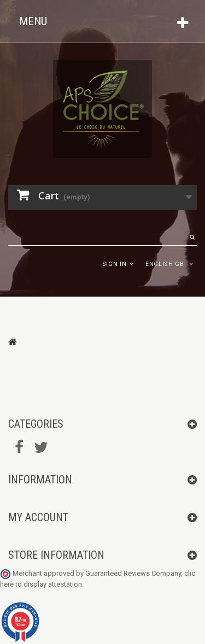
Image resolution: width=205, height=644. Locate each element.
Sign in (115, 264)
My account (38, 517)
